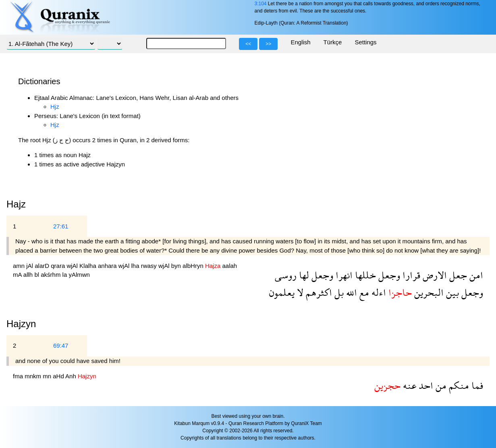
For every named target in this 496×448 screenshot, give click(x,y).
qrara (59, 266)
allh (29, 275)
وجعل (388, 275)
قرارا (410, 275)
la (66, 275)
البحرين (428, 292)
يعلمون (282, 292)
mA (18, 275)
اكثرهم (318, 292)
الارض (434, 275)
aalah (229, 266)
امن (475, 275)
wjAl (73, 266)
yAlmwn (79, 275)
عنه (408, 385)
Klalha (89, 266)
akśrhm (51, 275)
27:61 (61, 226)
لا (299, 292)
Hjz (55, 107)
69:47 (61, 345)
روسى (286, 275)
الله (350, 292)
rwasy (150, 266)
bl (37, 275)
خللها (364, 275)
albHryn (194, 266)
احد (425, 385)
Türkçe (333, 42)
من (440, 385)
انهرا (343, 275)
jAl (30, 266)
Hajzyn (21, 324)
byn (177, 266)
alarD (43, 266)
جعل (457, 275)
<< (248, 44)
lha (136, 266)
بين (451, 292)
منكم (458, 385)
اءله (378, 292)
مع (363, 292)
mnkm (34, 376)
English (300, 42)
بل (338, 292)
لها (303, 275)
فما (476, 385)
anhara (108, 266)
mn (48, 376)
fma (19, 376)
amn (20, 266)
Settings (365, 42)
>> (268, 44)
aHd (59, 376)
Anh (72, 376)
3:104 (260, 4)
